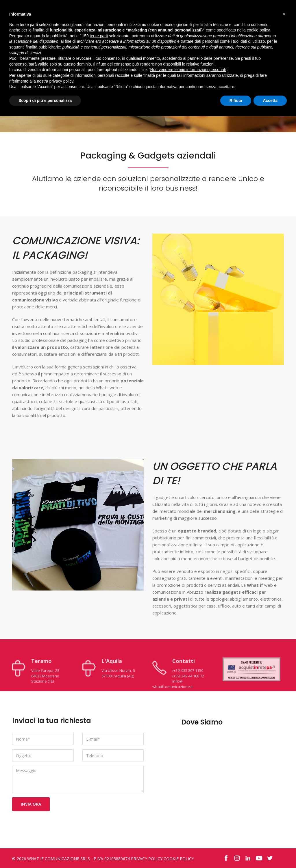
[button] (284, 14)
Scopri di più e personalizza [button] (45, 100)
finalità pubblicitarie (43, 47)
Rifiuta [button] (236, 100)
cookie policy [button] (258, 30)
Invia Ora (31, 804)
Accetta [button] (270, 100)
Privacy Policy (147, 859)
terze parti (99, 36)
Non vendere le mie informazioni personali (188, 70)
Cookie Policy (179, 859)
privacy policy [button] (61, 81)
